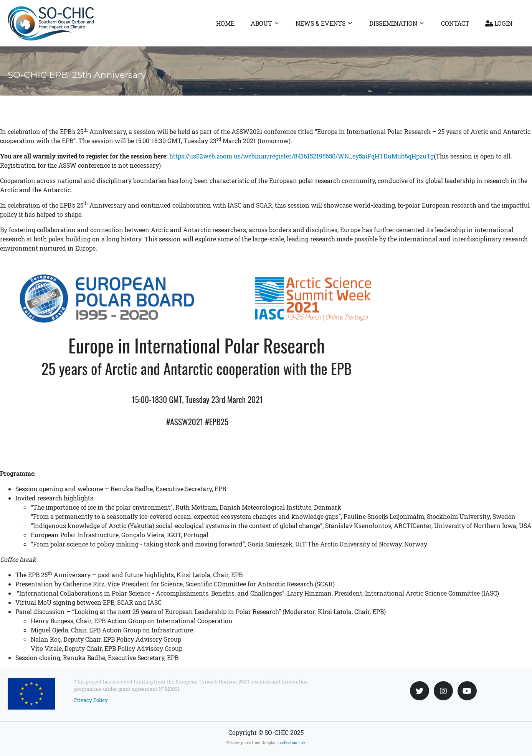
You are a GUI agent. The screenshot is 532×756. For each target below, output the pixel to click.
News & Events (321, 23)
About (261, 23)
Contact (455, 23)
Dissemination (393, 23)
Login (499, 23)
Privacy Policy (91, 700)
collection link (293, 743)
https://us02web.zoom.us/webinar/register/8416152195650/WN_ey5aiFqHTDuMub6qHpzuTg (302, 156)
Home (225, 23)
